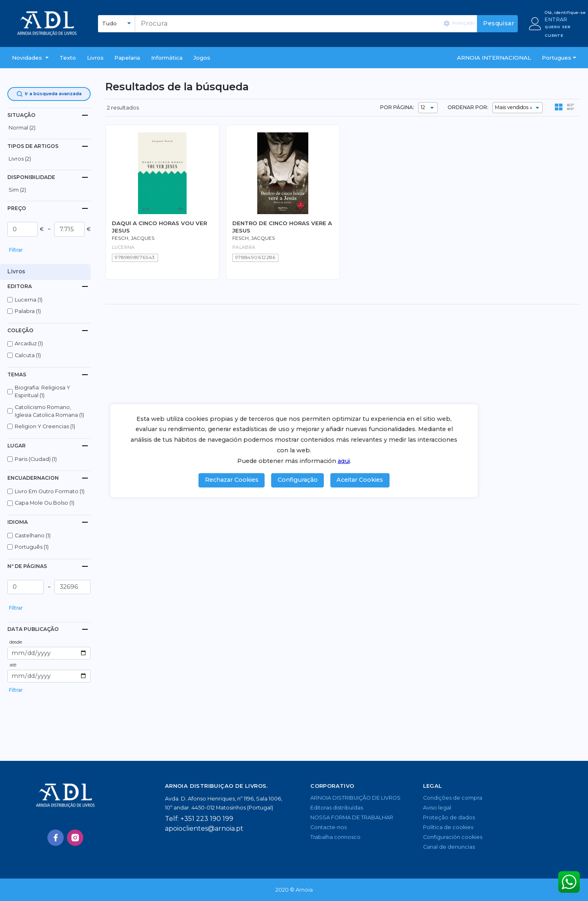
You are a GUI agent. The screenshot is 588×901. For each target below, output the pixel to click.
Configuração (298, 480)
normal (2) (22, 128)
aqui (344, 461)
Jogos (202, 58)
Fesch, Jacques (133, 238)
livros (95, 58)
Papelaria (127, 58)
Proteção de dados (449, 817)
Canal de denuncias (449, 847)
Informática (167, 58)
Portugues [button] (557, 58)
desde (16, 642)
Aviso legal (437, 808)
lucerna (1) (29, 300)
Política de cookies (448, 827)
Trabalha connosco (335, 837)
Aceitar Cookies (360, 480)
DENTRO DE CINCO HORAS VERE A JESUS (282, 227)
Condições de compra (453, 798)
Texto (68, 58)
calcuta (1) (28, 355)
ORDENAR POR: (468, 107)
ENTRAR (556, 19)
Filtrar (16, 250)
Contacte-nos (329, 827)
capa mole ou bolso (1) (45, 503)
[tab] (49, 115)
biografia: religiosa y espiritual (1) (42, 391)
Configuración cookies (453, 837)
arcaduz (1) (29, 343)
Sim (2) (17, 190)
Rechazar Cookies (232, 480)
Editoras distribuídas (337, 808)
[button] (30, 58)
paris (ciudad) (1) (36, 459)
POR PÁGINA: (397, 107)
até (13, 665)
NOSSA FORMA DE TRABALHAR (352, 817)
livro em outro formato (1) (50, 491)
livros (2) (20, 159)
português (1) (32, 547)
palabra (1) (28, 311)
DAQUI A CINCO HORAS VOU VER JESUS (159, 227)
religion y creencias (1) (45, 426)
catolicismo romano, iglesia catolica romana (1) (49, 411)
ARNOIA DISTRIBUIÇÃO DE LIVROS (355, 798)
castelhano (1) (33, 535)
